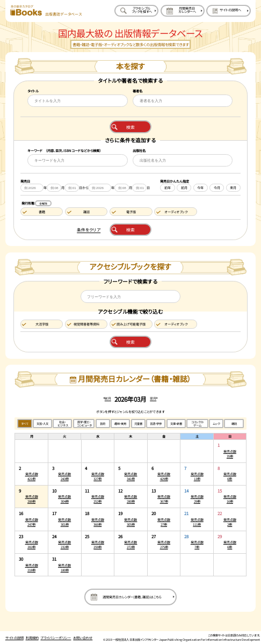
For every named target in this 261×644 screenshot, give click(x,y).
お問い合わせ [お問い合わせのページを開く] (83, 638)
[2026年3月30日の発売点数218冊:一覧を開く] (31, 565)
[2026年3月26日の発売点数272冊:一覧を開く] (131, 542)
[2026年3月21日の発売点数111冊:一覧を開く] (197, 519)
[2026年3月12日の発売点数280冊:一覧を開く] (131, 497)
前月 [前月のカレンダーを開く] (108, 398)
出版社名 (139, 151)
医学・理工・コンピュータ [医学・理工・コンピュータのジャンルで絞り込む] (84, 424)
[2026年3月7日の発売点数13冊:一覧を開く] (197, 474)
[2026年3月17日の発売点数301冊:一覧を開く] (65, 519)
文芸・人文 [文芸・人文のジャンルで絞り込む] (42, 424)
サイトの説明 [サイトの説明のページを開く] (15, 638)
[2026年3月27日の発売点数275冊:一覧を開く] (164, 542)
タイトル (33, 91)
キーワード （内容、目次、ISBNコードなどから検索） (64, 151)
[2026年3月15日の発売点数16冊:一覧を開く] (230, 497)
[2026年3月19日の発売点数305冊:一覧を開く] (131, 519)
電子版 (131, 212)
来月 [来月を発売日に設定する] (233, 188)
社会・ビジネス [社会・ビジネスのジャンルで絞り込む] (63, 424)
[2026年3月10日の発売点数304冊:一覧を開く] (65, 497)
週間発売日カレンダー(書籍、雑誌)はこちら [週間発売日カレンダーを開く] (132, 597)
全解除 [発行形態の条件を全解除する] (43, 203)
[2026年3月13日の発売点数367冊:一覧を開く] (164, 497)
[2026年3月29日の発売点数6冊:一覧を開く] (230, 542)
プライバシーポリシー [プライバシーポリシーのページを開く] (56, 638)
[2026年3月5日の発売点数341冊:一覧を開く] (131, 474)
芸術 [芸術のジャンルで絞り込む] (103, 424)
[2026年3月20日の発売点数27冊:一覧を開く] (164, 519)
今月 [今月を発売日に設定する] (217, 188)
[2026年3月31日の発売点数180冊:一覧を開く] (65, 565)
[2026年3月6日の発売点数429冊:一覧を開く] (164, 474)
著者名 (137, 91)
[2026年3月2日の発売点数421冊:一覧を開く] (31, 474)
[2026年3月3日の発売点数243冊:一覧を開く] (65, 474)
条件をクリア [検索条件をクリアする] (89, 230)
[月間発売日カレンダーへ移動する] (183, 11)
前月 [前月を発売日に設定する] (184, 188)
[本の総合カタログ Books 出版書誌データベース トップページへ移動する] (46, 11)
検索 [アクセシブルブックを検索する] (130, 342)
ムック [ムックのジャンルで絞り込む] (216, 424)
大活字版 (42, 324)
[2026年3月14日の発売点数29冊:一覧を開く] (197, 497)
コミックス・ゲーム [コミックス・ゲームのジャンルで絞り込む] (197, 424)
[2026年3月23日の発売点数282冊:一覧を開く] (31, 542)
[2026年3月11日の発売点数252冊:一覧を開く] (98, 497)
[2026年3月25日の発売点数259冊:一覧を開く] (98, 542)
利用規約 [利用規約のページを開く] (32, 638)
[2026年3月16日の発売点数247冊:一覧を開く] (31, 519)
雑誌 (86, 212)
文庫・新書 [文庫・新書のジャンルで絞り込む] (176, 424)
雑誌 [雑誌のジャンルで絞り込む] (234, 424)
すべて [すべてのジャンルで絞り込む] (25, 424)
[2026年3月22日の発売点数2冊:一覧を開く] (230, 519)
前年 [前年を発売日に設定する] (168, 188)
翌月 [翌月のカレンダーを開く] (153, 398)
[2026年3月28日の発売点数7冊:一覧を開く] (197, 542)
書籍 (42, 212)
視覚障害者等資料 (86, 324)
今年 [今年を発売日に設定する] (200, 188)
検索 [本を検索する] (130, 127)
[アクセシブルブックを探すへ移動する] (136, 11)
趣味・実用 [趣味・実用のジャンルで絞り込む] (120, 424)
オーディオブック (176, 212)
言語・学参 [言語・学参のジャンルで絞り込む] (156, 424)
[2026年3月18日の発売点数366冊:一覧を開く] (98, 519)
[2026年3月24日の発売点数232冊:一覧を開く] (65, 542)
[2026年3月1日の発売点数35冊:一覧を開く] (230, 451)
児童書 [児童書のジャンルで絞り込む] (138, 424)
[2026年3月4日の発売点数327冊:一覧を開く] (98, 474)
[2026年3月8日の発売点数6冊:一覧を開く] (230, 474)
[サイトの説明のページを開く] (228, 11)
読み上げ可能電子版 (131, 324)
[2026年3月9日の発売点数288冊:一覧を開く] (31, 497)
